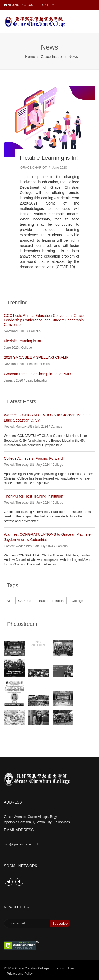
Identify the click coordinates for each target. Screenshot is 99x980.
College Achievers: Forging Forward (33, 458)
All (8, 601)
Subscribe (60, 923)
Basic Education (40, 364)
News (73, 57)
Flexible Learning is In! (49, 158)
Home (30, 57)
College (26, 348)
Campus (35, 331)
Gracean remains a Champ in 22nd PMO (37, 374)
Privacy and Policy (20, 974)
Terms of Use (64, 968)
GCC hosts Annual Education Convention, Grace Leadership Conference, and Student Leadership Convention (44, 320)
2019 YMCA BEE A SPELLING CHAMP (36, 357)
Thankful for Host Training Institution (34, 496)
